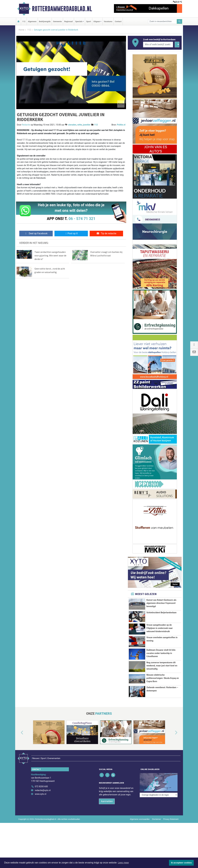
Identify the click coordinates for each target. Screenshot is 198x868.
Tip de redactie (106, 233)
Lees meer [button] (123, 863)
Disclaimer (156, 819)
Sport (89, 21)
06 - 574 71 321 (82, 219)
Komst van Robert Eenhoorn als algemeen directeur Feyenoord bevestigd (161, 603)
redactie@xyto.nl (43, 790)
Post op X (71, 233)
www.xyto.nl (41, 794)
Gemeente (57, 21)
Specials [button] (79, 21)
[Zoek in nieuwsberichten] (163, 21)
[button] (19, 733)
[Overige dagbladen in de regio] (159, 780)
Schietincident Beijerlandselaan (161, 613)
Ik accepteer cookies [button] (181, 863)
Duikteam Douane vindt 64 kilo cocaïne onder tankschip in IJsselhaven (161, 653)
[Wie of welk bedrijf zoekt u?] (158, 45)
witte (80, 125)
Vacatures (108, 21)
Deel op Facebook (36, 233)
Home (22, 30)
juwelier (87, 125)
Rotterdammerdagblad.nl (62, 9)
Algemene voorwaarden (140, 819)
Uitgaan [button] (97, 21)
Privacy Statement (171, 819)
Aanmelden (107, 801)
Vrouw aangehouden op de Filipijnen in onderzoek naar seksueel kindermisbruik (160, 628)
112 (24, 21)
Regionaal (68, 21)
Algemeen (32, 21)
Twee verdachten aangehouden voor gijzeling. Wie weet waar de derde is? (50, 255)
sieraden (72, 125)
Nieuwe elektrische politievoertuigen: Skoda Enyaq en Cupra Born (163, 678)
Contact (118, 21)
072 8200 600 (41, 787)
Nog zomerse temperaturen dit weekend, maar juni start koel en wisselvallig (162, 666)
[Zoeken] (179, 21)
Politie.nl (121, 125)
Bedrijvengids (45, 21)
